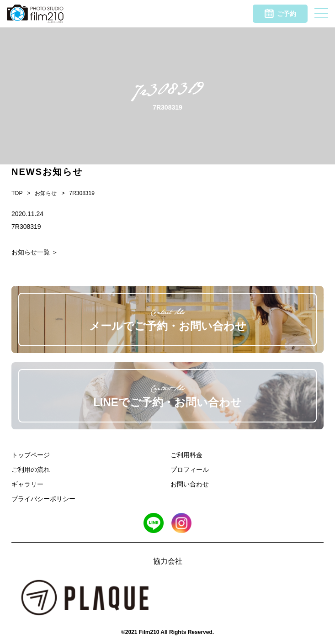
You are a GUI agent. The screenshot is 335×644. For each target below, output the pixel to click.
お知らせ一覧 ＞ (35, 252)
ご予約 (280, 13)
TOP (17, 193)
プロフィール (190, 470)
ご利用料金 (186, 455)
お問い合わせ (190, 484)
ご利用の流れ (31, 470)
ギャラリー (27, 484)
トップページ (31, 455)
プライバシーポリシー (43, 499)
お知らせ (46, 193)
